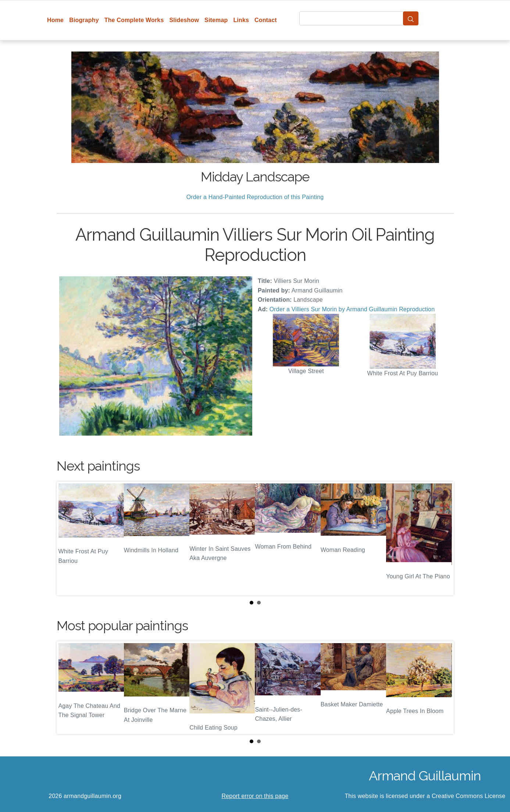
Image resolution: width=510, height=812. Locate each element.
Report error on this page (255, 796)
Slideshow (184, 20)
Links (241, 20)
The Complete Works (134, 20)
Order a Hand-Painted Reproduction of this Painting (255, 197)
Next (442, 539)
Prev (68, 539)
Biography (84, 20)
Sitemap (216, 20)
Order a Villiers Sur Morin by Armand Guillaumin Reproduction (352, 309)
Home (55, 20)
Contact (266, 20)
